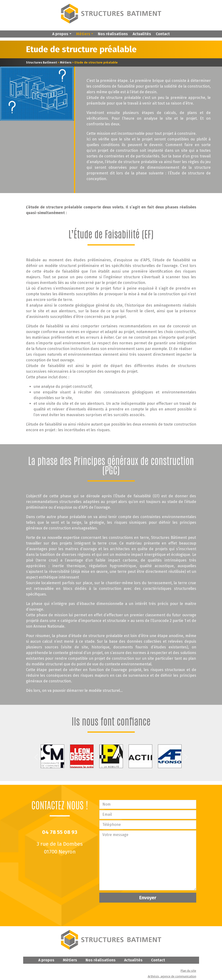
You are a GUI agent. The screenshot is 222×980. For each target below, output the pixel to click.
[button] (62, 34)
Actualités (142, 34)
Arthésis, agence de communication (172, 976)
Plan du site (188, 971)
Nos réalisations (113, 34)
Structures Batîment (41, 62)
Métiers (66, 62)
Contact (163, 34)
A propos (46, 960)
